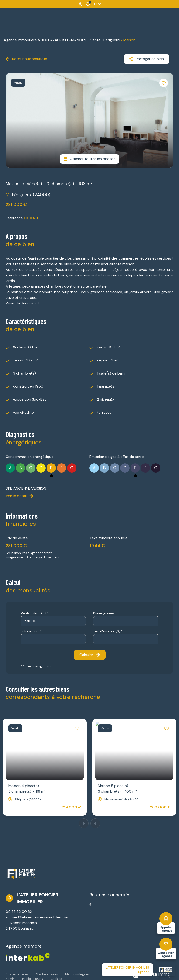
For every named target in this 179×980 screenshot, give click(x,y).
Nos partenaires (17, 974)
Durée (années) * (105, 613)
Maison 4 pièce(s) (27, 789)
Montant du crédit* (34, 613)
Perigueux (112, 40)
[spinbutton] (126, 639)
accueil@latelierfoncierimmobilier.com (37, 917)
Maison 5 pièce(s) (117, 789)
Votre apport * (31, 631)
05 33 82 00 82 (19, 912)
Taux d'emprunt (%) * (108, 631)
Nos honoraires (47, 974)
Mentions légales (77, 974)
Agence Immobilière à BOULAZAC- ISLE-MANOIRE (45, 40)
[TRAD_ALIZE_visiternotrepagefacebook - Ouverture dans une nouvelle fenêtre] (90, 904)
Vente (95, 40)
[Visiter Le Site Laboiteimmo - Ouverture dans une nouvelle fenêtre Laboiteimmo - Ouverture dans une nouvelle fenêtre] (151, 975)
